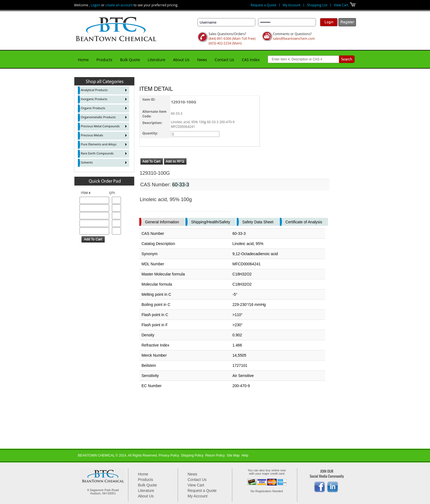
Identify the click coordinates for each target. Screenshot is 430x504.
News (202, 60)
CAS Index (251, 60)
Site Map (233, 455)
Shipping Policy (192, 455)
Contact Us (224, 60)
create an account (119, 5)
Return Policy (215, 455)
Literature (157, 60)
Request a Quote (263, 5)
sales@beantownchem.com (294, 39)
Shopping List (317, 5)
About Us (181, 60)
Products (104, 60)
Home (83, 60)
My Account (292, 5)
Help (245, 455)
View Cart (341, 5)
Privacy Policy (169, 455)
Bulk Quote (130, 60)
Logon (96, 5)
